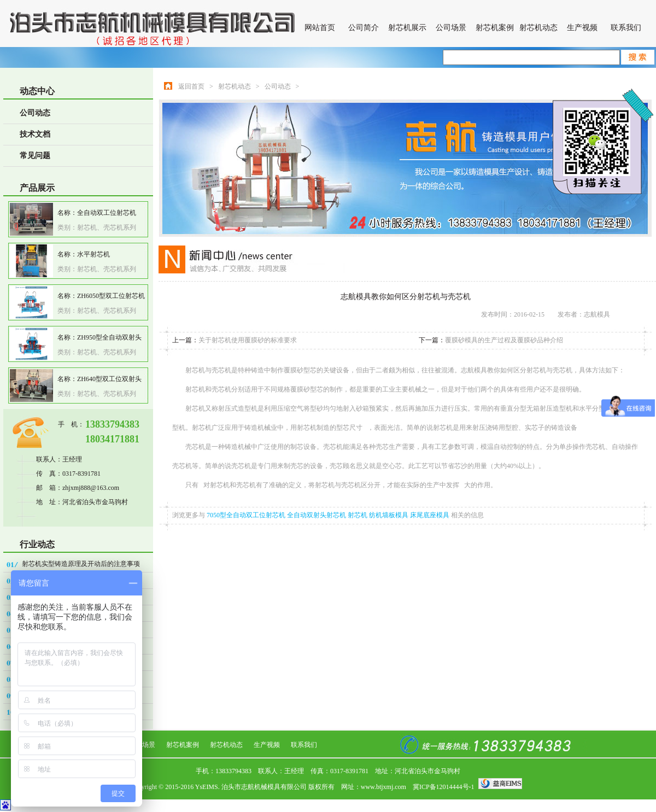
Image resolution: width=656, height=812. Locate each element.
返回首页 (191, 86)
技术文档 (35, 134)
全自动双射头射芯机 (317, 515)
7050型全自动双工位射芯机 (247, 515)
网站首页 (320, 28)
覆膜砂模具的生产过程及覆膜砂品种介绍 (504, 340)
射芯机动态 (538, 28)
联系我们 (626, 28)
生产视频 (582, 28)
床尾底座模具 (430, 515)
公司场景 (451, 28)
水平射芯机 (93, 254)
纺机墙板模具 (389, 515)
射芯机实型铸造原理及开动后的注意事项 (81, 564)
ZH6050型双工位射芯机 (111, 296)
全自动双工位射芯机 (107, 213)
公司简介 (364, 28)
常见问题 (35, 156)
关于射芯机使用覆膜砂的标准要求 (248, 340)
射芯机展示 (407, 28)
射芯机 (358, 515)
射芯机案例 (495, 28)
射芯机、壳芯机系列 (107, 227)
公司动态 (35, 113)
